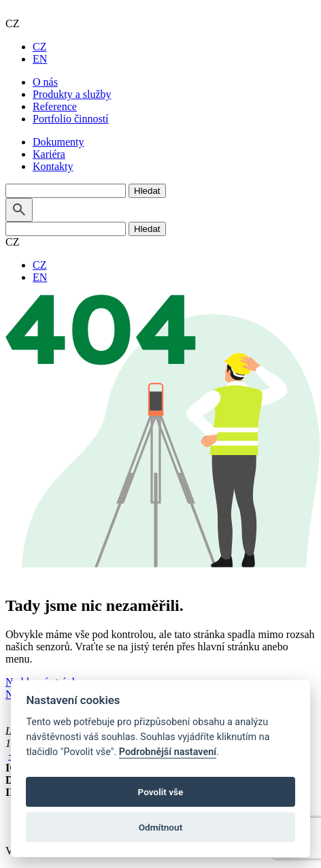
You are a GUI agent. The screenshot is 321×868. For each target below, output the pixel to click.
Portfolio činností (71, 119)
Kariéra (49, 154)
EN (40, 59)
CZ (39, 47)
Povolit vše (161, 792)
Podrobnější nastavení (168, 752)
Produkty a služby (72, 94)
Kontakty (53, 166)
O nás (45, 82)
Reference (55, 106)
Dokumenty (58, 142)
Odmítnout (160, 827)
